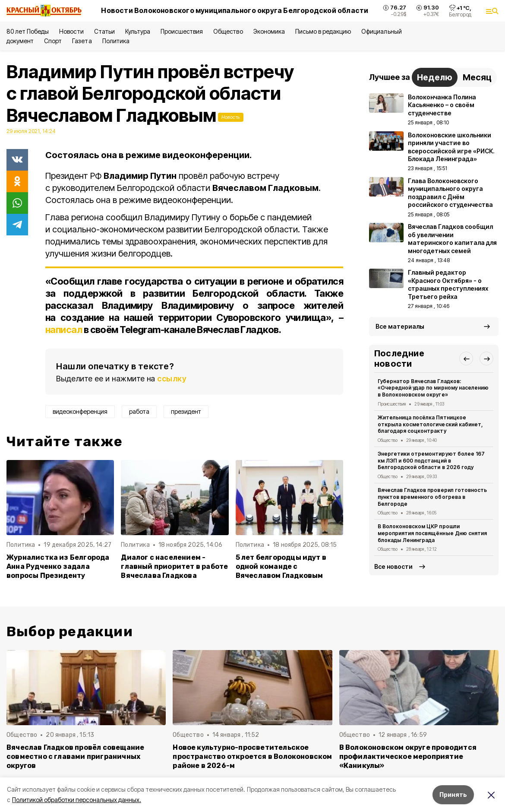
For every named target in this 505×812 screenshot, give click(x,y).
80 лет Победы (28, 31)
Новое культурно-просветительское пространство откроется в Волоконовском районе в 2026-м (252, 756)
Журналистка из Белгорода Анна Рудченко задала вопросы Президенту (58, 566)
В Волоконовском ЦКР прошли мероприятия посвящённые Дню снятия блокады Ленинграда (432, 533)
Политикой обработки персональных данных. (77, 800)
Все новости (393, 566)
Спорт (53, 41)
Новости (71, 31)
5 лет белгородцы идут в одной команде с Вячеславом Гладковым (281, 566)
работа (139, 411)
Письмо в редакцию (323, 31)
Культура (138, 31)
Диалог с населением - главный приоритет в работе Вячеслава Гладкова (174, 566)
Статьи (104, 31)
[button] (466, 358)
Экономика (269, 31)
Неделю (435, 77)
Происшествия (182, 31)
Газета (82, 41)
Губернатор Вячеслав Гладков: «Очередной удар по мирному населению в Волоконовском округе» (433, 388)
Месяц (477, 77)
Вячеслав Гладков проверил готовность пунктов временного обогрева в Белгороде (432, 497)
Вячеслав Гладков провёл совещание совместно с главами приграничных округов (75, 756)
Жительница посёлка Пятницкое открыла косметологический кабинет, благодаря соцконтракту (430, 424)
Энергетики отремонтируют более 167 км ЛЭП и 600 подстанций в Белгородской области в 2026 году (431, 461)
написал (64, 330)
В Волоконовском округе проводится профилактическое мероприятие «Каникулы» (408, 756)
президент (186, 411)
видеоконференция (80, 411)
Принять (453, 795)
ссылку (172, 379)
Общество (228, 31)
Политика (116, 41)
